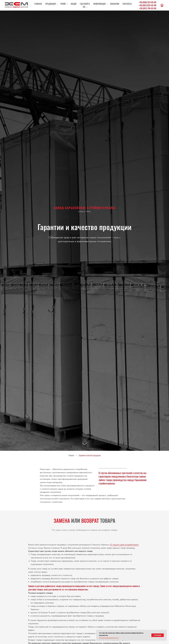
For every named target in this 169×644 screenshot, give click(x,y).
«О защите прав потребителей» (124, 545)
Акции (71, 5)
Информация (97, 5)
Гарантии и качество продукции (90, 455)
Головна (71, 455)
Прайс (61, 5)
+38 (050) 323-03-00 (147, 2)
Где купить (82, 5)
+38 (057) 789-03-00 (148, 8)
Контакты (124, 5)
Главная (36, 5)
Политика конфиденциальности (109, 638)
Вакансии (112, 5)
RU (134, 5)
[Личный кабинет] (162, 5)
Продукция (48, 5)
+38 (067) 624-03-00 (147, 5)
